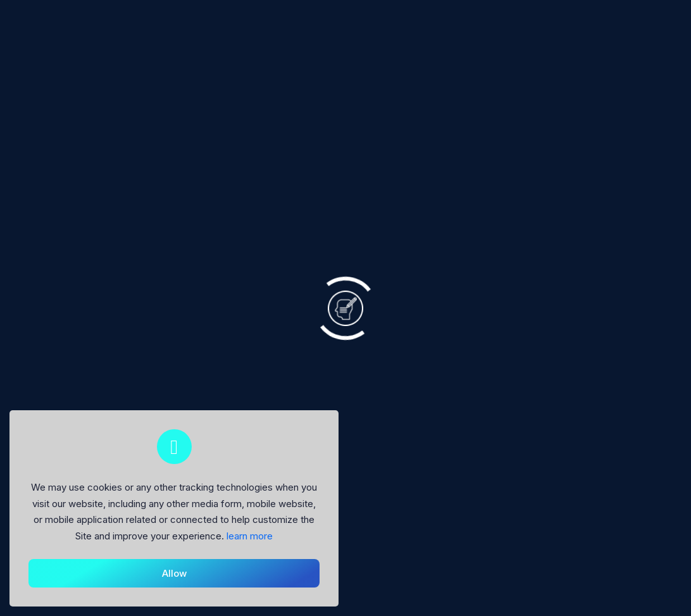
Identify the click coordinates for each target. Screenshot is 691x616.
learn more (250, 536)
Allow (174, 573)
